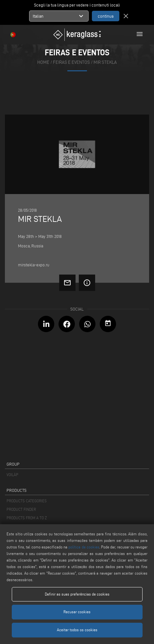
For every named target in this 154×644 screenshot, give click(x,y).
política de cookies (84, 547)
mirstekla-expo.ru (34, 265)
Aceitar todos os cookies (77, 630)
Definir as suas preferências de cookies (77, 594)
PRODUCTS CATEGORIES (27, 501)
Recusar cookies (77, 612)
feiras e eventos (71, 62)
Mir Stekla (105, 62)
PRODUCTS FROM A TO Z (27, 518)
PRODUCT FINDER (21, 509)
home (43, 62)
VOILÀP (12, 475)
